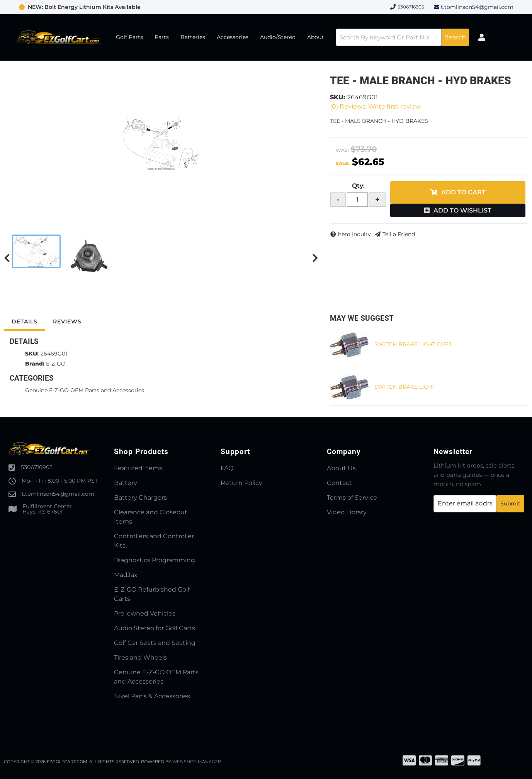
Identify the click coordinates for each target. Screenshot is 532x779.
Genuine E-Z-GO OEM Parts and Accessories (85, 390)
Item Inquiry (354, 234)
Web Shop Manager (197, 762)
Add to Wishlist (462, 210)
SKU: (338, 97)
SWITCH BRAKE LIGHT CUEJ (413, 344)
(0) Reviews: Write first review (375, 106)
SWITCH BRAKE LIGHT (405, 387)
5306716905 (37, 467)
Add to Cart (463, 192)
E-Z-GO (56, 364)
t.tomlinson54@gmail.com (477, 7)
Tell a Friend (399, 234)
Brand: (35, 364)
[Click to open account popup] (482, 37)
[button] (402, 37)
